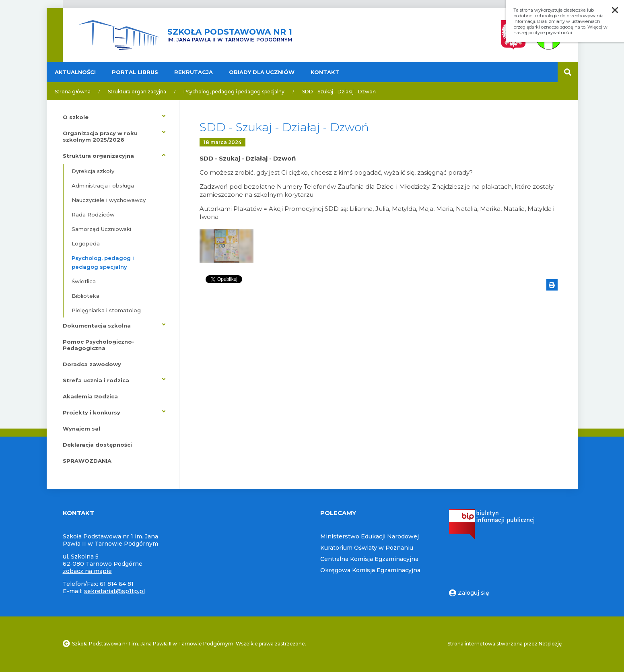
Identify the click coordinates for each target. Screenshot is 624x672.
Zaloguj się (469, 593)
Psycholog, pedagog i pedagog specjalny (234, 92)
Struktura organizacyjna (137, 92)
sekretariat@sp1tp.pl (114, 591)
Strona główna (73, 92)
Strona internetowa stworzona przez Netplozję (505, 644)
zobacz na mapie (87, 571)
